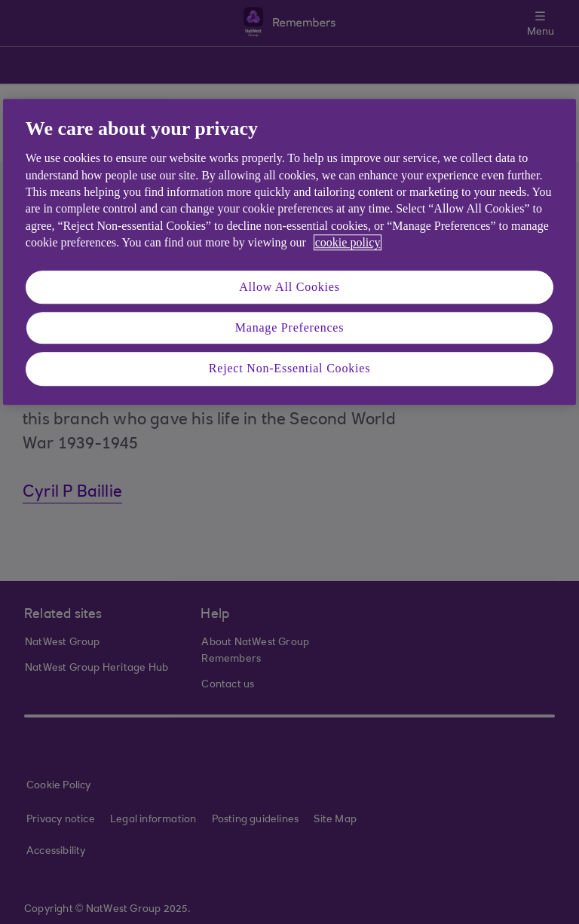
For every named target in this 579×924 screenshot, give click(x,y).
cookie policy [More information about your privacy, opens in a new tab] (348, 242)
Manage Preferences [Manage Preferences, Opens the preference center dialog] (290, 327)
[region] (289, 252)
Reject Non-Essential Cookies (289, 369)
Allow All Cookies (289, 287)
